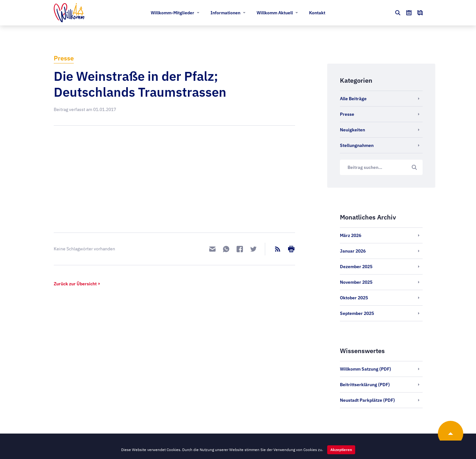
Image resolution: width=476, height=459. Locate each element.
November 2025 (356, 282)
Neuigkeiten (352, 130)
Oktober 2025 (354, 298)
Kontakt (317, 13)
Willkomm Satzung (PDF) (366, 369)
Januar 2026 (353, 251)
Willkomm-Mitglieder (172, 13)
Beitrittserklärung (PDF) (365, 385)
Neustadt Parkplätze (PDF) (367, 400)
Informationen (225, 13)
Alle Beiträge (353, 99)
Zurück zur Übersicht (75, 284)
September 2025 (357, 313)
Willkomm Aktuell (275, 13)
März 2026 (351, 235)
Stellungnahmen (357, 145)
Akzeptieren (341, 450)
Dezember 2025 (356, 267)
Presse (64, 58)
